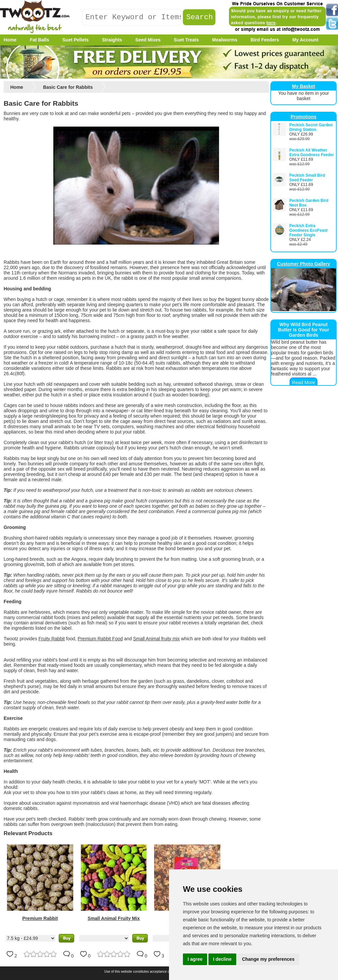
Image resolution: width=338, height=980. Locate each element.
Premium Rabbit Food (100, 639)
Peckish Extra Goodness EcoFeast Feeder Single (308, 230)
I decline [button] (222, 959)
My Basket (303, 86)
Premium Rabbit (40, 918)
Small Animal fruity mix (157, 639)
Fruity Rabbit (52, 639)
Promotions (304, 117)
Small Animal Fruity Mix (113, 918)
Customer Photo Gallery (304, 264)
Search (200, 17)
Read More (303, 382)
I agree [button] (195, 959)
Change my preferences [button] (268, 959)
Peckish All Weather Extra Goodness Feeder (312, 152)
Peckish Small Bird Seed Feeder (307, 178)
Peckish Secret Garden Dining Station (311, 127)
